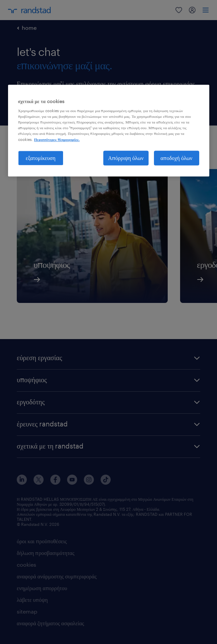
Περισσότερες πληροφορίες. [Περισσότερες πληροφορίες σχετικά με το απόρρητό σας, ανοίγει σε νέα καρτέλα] (57, 139)
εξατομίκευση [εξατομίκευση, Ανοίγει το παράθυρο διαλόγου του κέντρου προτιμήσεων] (41, 158)
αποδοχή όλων (177, 158)
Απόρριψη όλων (126, 158)
